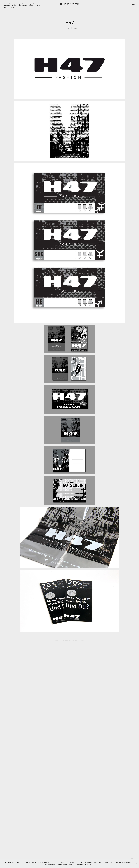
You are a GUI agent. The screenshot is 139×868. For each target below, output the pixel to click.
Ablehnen (88, 865)
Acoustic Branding (10, 6)
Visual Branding (9, 4)
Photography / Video (26, 6)
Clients (37, 6)
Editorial (36, 4)
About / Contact (10, 7)
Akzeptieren (78, 865)
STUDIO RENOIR (69, 4)
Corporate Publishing (24, 4)
